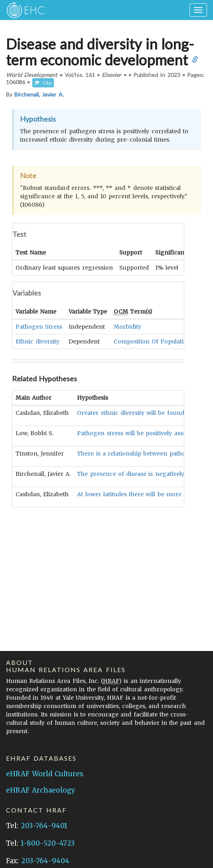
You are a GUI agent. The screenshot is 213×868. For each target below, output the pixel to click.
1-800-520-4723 (48, 843)
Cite (43, 83)
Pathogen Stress (39, 326)
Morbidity (127, 326)
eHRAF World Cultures (45, 774)
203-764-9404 (45, 861)
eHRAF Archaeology (41, 790)
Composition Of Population (152, 341)
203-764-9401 (44, 826)
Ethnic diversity (37, 341)
